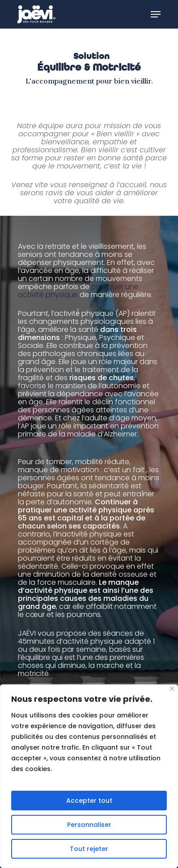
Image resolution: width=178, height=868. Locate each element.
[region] (89, 776)
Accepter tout (89, 801)
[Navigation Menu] (156, 14)
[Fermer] (172, 689)
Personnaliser (89, 825)
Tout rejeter (89, 849)
